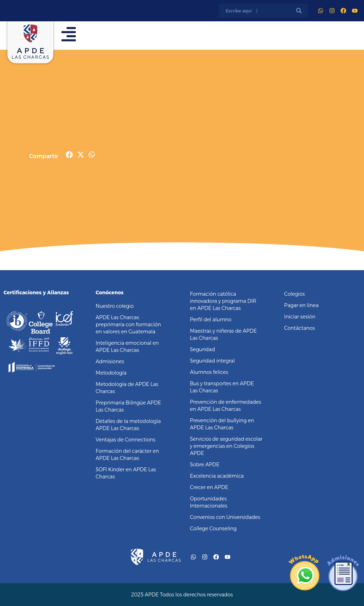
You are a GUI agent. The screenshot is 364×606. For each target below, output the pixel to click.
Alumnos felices (209, 372)
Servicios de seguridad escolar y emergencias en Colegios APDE (226, 446)
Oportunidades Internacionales (208, 502)
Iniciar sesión (300, 317)
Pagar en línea (301, 305)
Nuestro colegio (115, 306)
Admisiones (110, 361)
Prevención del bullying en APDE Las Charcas (222, 424)
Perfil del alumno (211, 320)
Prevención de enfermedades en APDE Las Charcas (226, 406)
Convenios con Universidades (225, 517)
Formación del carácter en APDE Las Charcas (127, 455)
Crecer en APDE (209, 487)
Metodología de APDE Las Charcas (127, 388)
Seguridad (202, 349)
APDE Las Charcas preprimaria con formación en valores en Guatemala (128, 325)
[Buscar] (299, 11)
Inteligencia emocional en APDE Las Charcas (127, 347)
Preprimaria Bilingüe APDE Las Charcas (128, 406)
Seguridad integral (212, 361)
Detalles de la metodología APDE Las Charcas (128, 425)
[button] (69, 154)
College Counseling (213, 529)
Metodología (111, 373)
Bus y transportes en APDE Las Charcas (222, 387)
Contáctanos (299, 328)
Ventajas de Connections (125, 440)
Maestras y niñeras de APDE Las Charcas (223, 334)
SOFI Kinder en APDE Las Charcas (126, 473)
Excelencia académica (217, 476)
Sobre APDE (205, 465)
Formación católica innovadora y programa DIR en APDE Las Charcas (223, 301)
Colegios (294, 294)
